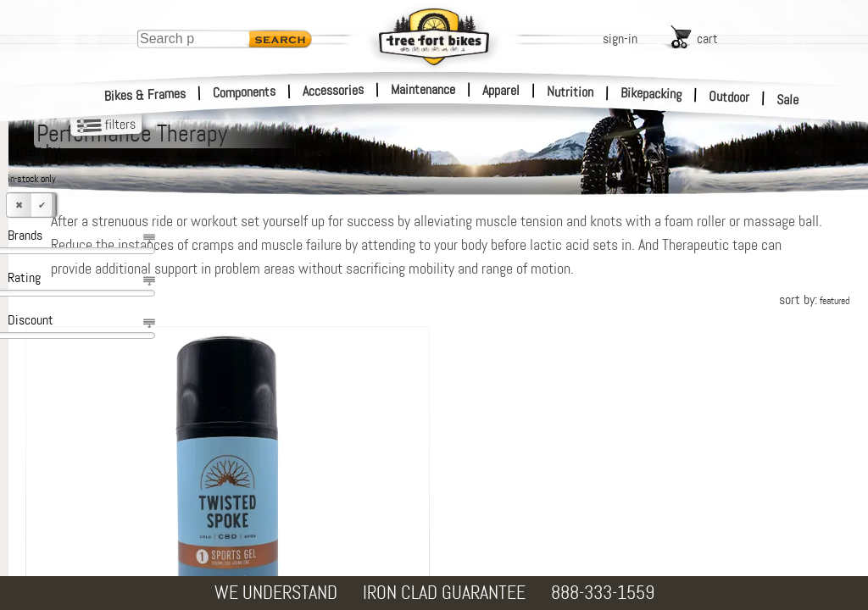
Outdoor (729, 97)
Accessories (333, 90)
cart (707, 39)
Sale (788, 100)
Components (245, 92)
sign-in (620, 39)
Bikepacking (651, 94)
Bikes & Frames (145, 95)
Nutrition (570, 91)
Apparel (501, 90)
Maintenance (423, 89)
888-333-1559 (603, 593)
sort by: (814, 323)
